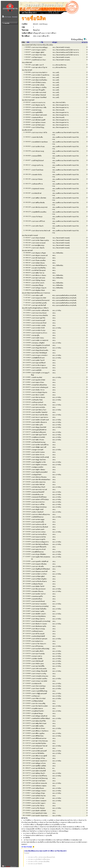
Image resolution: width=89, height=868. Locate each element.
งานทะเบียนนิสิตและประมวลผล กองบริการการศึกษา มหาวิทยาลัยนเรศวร (45, 851)
